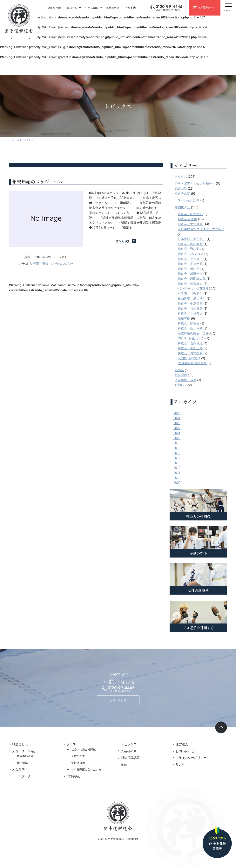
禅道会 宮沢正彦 (192, 348)
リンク (181, 764)
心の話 (181, 370)
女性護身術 (77, 763)
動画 (124, 764)
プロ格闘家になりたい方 (85, 769)
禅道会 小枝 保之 (192, 254)
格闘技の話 (184, 207)
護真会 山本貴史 (192, 214)
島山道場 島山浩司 (194, 299)
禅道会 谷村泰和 (192, 244)
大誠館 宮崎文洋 (191, 358)
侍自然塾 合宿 (187, 380)
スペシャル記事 (191, 200)
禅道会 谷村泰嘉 (192, 309)
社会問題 (183, 375)
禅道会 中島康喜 (192, 304)
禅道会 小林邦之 (192, 313)
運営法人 (183, 744)
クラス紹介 (92, 8)
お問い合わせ (118, 700)
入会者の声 (129, 751)
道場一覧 (72, 8)
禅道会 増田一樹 (192, 274)
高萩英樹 (186, 319)
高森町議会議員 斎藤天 (197, 333)
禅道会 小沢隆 (189, 219)
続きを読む (124, 241)
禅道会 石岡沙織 (192, 343)
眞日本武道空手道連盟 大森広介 (203, 229)
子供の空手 (77, 756)
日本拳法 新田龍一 (194, 239)
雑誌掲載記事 (131, 758)
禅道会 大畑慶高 (192, 224)
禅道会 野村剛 (191, 249)
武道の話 (183, 189)
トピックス (181, 177)
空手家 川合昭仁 (192, 294)
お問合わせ (206, 8)
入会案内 (131, 8)
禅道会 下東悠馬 (192, 264)
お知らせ (183, 385)
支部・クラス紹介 (23, 751)
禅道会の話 (184, 194)
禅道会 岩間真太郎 (194, 279)
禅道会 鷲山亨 (191, 269)
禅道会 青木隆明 (192, 353)
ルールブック (20, 776)
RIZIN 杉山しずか (193, 338)
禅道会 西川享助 (192, 328)
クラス (71, 744)
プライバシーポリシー (192, 758)
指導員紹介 (112, 8)
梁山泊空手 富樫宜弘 (194, 363)
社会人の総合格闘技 (83, 749)
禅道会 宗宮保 (191, 323)
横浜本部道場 (23, 756)
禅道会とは (54, 8)
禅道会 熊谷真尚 (192, 284)
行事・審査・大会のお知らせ (52, 265)
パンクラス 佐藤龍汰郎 (197, 289)
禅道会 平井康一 (192, 259)
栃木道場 (21, 763)
